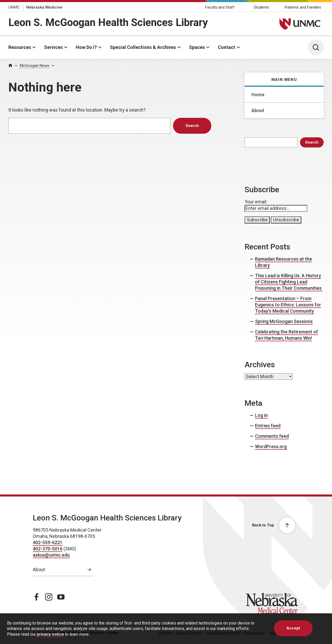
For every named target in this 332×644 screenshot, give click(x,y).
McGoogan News (34, 66)
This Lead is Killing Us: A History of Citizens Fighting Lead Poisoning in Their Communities (289, 282)
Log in (261, 415)
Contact (226, 47)
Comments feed (272, 436)
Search (312, 142)
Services (53, 47)
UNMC (14, 7)
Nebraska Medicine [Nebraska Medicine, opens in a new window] (44, 7)
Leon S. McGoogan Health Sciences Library (108, 22)
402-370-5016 (48, 549)
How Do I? (86, 47)
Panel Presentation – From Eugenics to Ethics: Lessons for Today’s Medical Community (288, 305)
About (258, 110)
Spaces (197, 47)
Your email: (256, 202)
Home (258, 95)
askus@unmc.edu (51, 555)
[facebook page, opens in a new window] (36, 597)
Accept (293, 628)
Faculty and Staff (220, 7)
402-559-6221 (48, 542)
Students (261, 7)
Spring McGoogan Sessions (284, 321)
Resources (20, 47)
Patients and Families (303, 7)
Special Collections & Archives (143, 47)
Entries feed (268, 426)
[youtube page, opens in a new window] (61, 597)
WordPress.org (271, 446)
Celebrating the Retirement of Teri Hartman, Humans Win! (286, 335)
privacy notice (50, 634)
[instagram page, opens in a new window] (49, 597)
